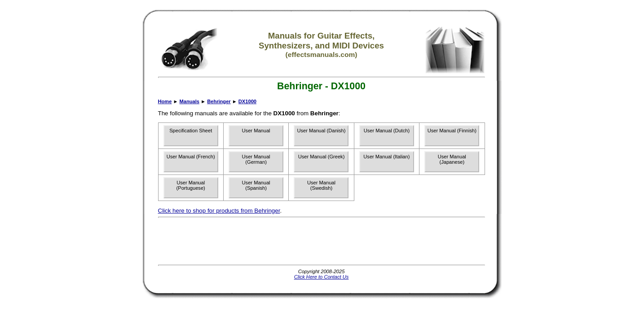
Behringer (219, 101)
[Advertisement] (322, 241)
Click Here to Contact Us (322, 277)
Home (165, 101)
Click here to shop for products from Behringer (219, 211)
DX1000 (247, 101)
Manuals (190, 101)
